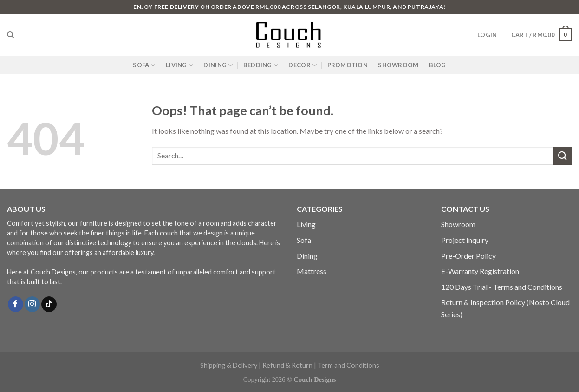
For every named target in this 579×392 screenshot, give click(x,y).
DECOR (303, 65)
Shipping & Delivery (229, 365)
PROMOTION (348, 65)
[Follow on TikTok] (49, 304)
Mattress (312, 271)
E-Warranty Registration (480, 271)
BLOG (438, 65)
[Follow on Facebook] (16, 304)
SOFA (144, 65)
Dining (307, 256)
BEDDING (261, 65)
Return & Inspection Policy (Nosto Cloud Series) (505, 308)
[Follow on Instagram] (32, 304)
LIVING (179, 65)
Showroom (458, 224)
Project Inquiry (465, 240)
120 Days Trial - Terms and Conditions (502, 287)
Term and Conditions (348, 365)
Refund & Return (287, 365)
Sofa (304, 240)
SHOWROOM (398, 65)
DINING (218, 65)
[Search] (10, 35)
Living (306, 224)
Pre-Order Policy (468, 256)
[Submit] (563, 156)
